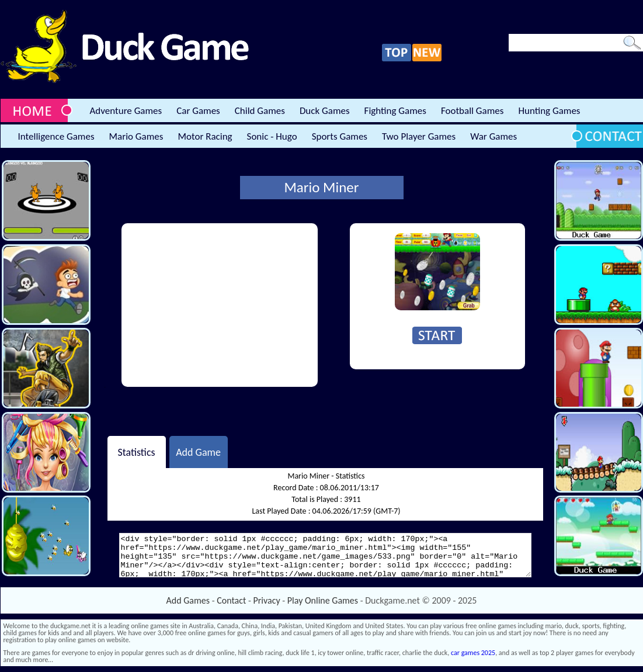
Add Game (198, 452)
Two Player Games (419, 136)
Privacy (267, 600)
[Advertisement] (220, 305)
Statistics (136, 452)
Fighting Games (395, 111)
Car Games (198, 111)
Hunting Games (549, 111)
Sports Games (340, 136)
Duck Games (325, 111)
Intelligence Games (56, 136)
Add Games (188, 600)
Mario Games (136, 136)
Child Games (260, 111)
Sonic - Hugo (272, 136)
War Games (493, 136)
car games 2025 (473, 653)
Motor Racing (205, 136)
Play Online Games (323, 600)
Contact (231, 600)
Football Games (472, 111)
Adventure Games (126, 111)
